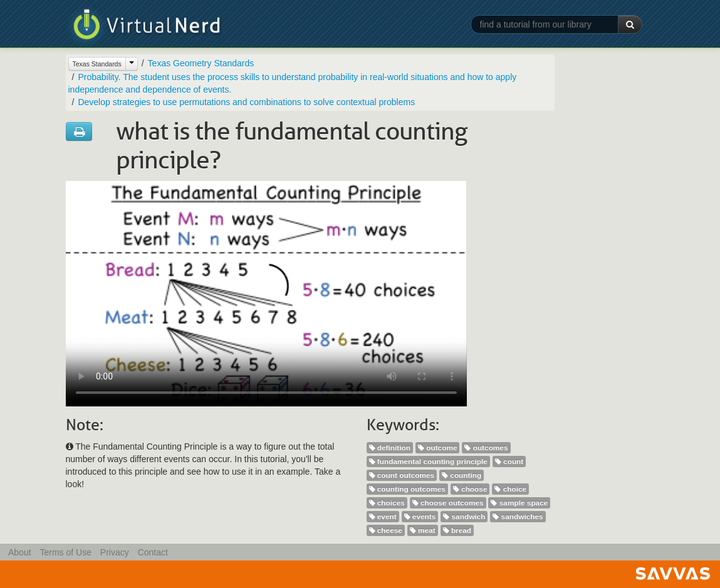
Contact (153, 552)
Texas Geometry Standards (201, 63)
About (20, 552)
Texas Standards (97, 64)
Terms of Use (65, 552)
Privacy (115, 552)
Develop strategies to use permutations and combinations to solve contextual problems (246, 102)
